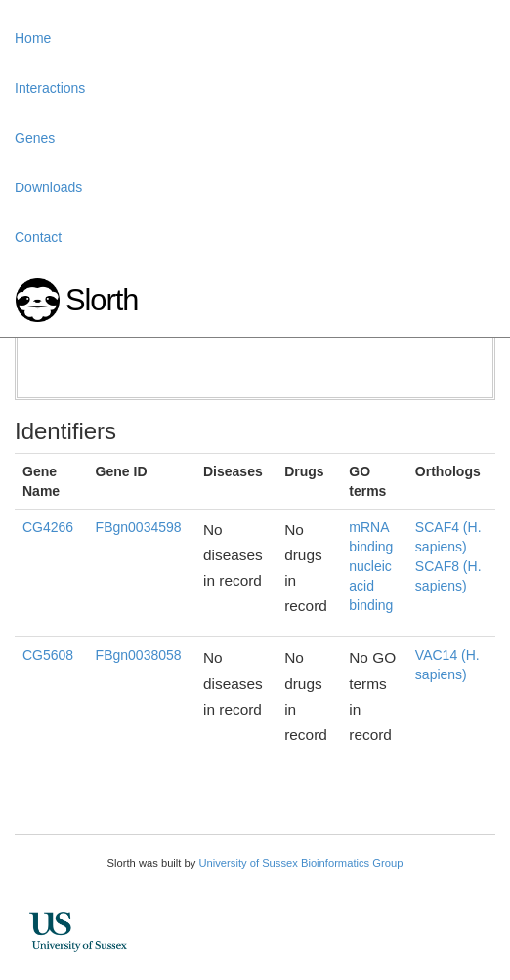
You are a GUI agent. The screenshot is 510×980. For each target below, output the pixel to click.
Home (33, 38)
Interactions (50, 88)
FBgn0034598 (139, 527)
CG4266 (48, 527)
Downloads (48, 187)
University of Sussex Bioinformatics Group (300, 863)
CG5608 (48, 655)
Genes (35, 138)
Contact (38, 237)
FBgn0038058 (139, 655)
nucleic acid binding (371, 586)
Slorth (102, 300)
